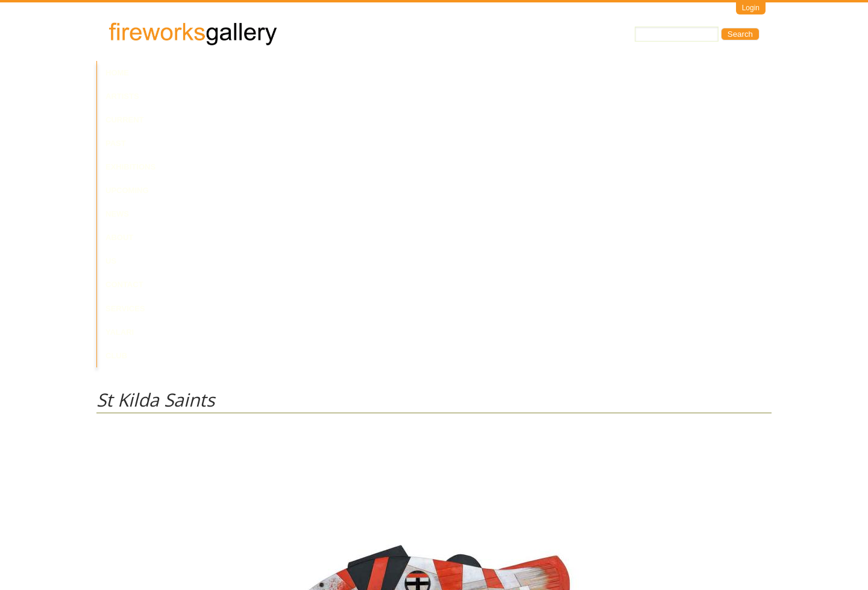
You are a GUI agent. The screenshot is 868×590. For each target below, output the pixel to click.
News (388, 73)
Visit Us (145, 539)
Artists (158, 73)
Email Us (112, 539)
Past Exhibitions (273, 73)
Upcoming (344, 73)
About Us (433, 73)
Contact (484, 73)
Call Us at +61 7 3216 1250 (219, 539)
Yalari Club (593, 73)
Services (535, 73)
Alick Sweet (117, 458)
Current (206, 73)
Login (751, 8)
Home (117, 73)
